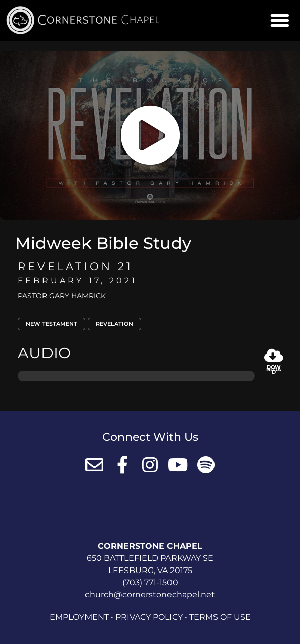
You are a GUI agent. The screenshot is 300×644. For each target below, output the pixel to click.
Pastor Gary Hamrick (62, 296)
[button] (280, 20)
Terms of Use (220, 617)
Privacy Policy (149, 617)
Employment (79, 617)
